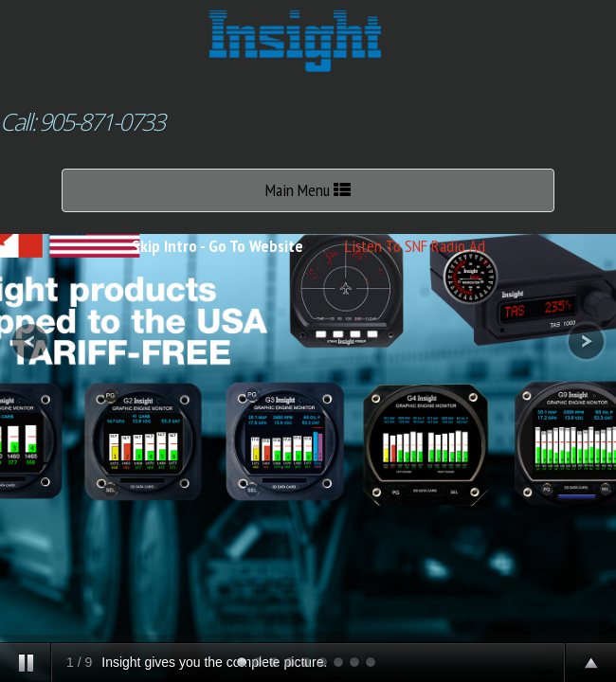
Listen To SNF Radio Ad (415, 246)
